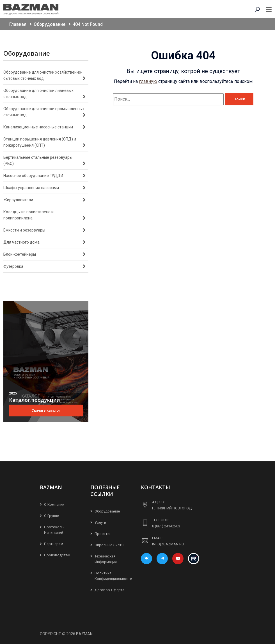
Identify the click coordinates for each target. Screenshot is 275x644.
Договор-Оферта (109, 590)
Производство (57, 555)
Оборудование (107, 511)
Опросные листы (109, 545)
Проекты (102, 534)
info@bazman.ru (168, 544)
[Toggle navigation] (269, 10)
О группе (51, 516)
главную (148, 81)
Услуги (100, 522)
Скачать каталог (46, 410)
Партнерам (54, 544)
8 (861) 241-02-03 (166, 526)
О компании (54, 504)
